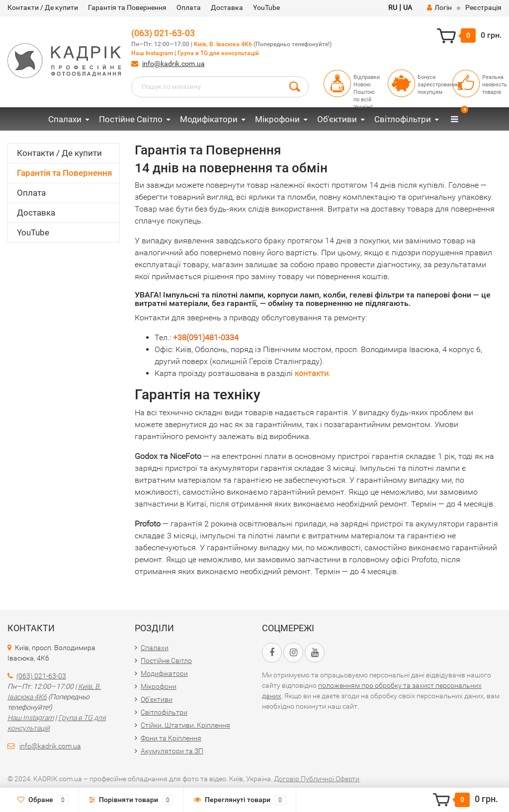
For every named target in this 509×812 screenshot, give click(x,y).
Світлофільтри (403, 119)
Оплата (189, 7)
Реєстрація (483, 7)
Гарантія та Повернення (127, 7)
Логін (439, 7)
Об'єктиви (337, 119)
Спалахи (65, 119)
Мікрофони (277, 119)
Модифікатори (209, 119)
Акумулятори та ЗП (172, 751)
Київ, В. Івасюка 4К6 (223, 44)
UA (408, 7)
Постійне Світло (131, 119)
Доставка (227, 7)
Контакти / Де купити (43, 7)
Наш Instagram (152, 53)
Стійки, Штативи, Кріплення (185, 725)
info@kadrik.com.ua (173, 64)
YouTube (266, 7)
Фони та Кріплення (171, 738)
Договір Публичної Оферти (317, 779)
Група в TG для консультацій (218, 53)
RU (393, 7)
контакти (312, 373)
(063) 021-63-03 (163, 33)
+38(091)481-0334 (206, 337)
